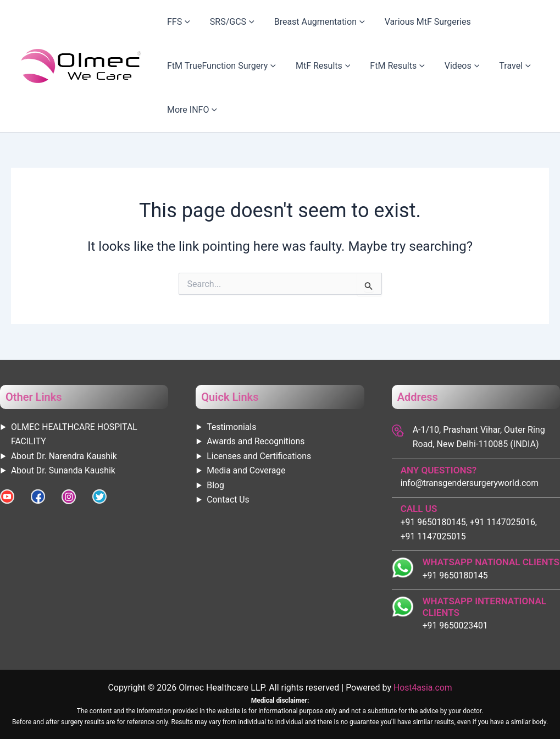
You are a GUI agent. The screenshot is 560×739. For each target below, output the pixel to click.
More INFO (187, 110)
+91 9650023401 (456, 625)
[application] (181, 22)
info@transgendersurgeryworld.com (471, 482)
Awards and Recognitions (256, 441)
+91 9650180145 (456, 575)
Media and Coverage (246, 470)
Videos (424, 66)
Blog (215, 485)
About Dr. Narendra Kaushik (65, 456)
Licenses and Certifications (260, 456)
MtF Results (306, 66)
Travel (465, 66)
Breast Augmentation (292, 22)
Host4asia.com (423, 688)
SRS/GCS (216, 22)
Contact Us (228, 499)
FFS (173, 22)
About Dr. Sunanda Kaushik (64, 470)
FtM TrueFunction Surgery (216, 66)
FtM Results (370, 66)
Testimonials (232, 426)
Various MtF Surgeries (389, 22)
